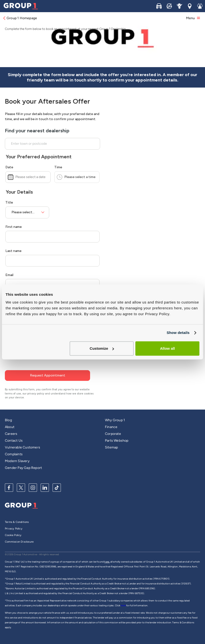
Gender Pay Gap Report (23, 459)
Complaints (14, 445)
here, (107, 553)
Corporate (113, 425)
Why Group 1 (115, 411)
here (123, 596)
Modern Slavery (17, 452)
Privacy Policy (14, 520)
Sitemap (111, 438)
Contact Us (14, 432)
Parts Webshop (117, 432)
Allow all (167, 348)
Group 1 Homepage (20, 18)
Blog (8, 411)
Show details (178, 333)
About (10, 418)
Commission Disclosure (19, 533)
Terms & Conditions (17, 513)
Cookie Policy (13, 526)
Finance (111, 418)
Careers (11, 425)
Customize (102, 348)
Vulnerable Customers (23, 438)
